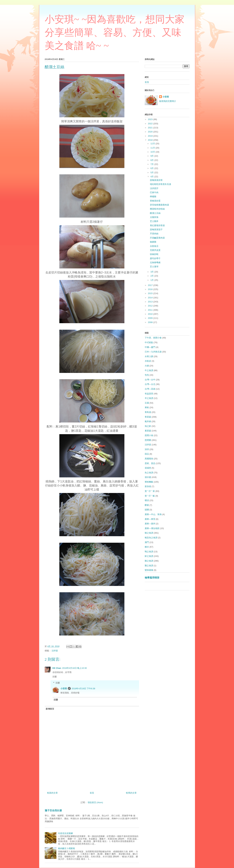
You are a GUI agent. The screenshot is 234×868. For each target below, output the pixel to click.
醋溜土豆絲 (155, 213)
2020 (151, 132)
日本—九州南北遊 (153, 352)
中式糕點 (149, 342)
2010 (151, 314)
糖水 (147, 547)
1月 (152, 280)
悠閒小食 (149, 435)
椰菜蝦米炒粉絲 (157, 209)
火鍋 (147, 366)
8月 (152, 160)
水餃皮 (148, 361)
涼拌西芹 (154, 188)
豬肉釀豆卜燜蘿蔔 (67, 848)
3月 (152, 272)
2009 (151, 318)
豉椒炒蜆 (154, 254)
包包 (147, 375)
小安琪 (64, 689)
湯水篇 (148, 477)
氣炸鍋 (148, 421)
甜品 (147, 454)
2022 (151, 124)
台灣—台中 (150, 380)
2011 (151, 310)
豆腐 (147, 403)
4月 (152, 177)
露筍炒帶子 (155, 258)
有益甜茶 (149, 394)
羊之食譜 (149, 398)
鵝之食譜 (149, 566)
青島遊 (148, 412)
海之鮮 (148, 426)
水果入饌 (149, 356)
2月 (152, 276)
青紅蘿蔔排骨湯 (157, 225)
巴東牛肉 (154, 192)
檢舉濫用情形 (152, 578)
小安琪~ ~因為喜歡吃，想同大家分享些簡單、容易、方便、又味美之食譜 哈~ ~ (115, 32)
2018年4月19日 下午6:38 (84, 689)
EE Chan (57, 668)
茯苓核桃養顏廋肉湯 (159, 205)
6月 (152, 168)
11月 (153, 148)
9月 (152, 156)
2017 (151, 285)
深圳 (147, 449)
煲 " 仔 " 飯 (150, 496)
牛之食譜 (149, 370)
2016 (151, 289)
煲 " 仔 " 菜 (150, 491)
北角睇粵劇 (155, 262)
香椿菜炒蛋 (155, 201)
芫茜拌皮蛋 (155, 250)
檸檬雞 (153, 197)
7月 (152, 164)
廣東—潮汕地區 (152, 528)
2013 (151, 302)
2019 (151, 136)
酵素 (147, 505)
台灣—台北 (150, 384)
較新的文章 (52, 793)
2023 (151, 119)
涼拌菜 (55, 651)
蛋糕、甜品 (150, 463)
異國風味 (149, 459)
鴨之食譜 (149, 552)
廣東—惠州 (150, 524)
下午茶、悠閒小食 (153, 338)
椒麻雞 (153, 242)
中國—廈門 (150, 347)
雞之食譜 (149, 561)
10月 (153, 152)
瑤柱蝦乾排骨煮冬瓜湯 (160, 184)
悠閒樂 (148, 440)
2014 (151, 298)
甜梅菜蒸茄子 (156, 230)
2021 (151, 128)
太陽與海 (154, 217)
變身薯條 (149, 570)
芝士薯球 (154, 267)
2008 (151, 322)
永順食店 (154, 246)
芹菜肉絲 (154, 234)
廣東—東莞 (150, 519)
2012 (151, 306)
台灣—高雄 (150, 389)
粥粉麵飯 (149, 482)
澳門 (147, 542)
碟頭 (147, 500)
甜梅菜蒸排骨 (156, 180)
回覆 (55, 677)
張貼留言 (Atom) (95, 802)
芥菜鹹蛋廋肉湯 (157, 238)
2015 (151, 293)
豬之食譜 (149, 533)
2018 (151, 140)
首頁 (92, 793)
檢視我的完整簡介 (168, 101)
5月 (152, 172)
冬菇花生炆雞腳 (65, 833)
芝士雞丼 (154, 221)
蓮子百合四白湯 (53, 810)
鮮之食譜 (149, 556)
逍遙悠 (148, 468)
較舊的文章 (131, 793)
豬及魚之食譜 (151, 538)
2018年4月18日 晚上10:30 (74, 668)
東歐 (147, 407)
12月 (153, 144)
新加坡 (148, 486)
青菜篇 (148, 417)
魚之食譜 (149, 473)
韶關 (147, 510)
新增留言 (50, 709)
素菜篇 (148, 431)
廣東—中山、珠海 (153, 514)
